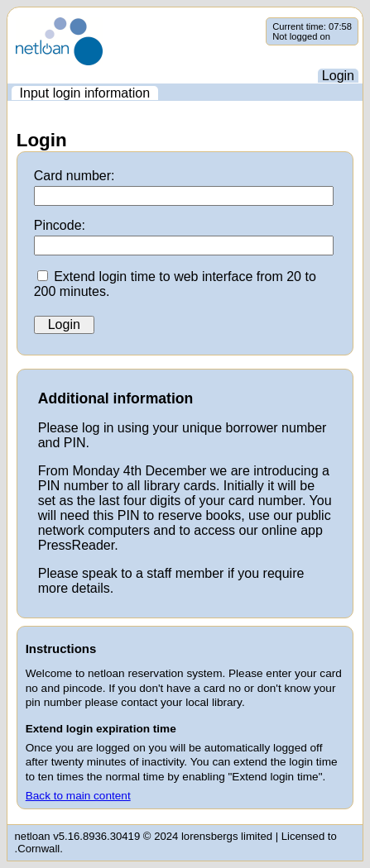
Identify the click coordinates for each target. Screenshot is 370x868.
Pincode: (60, 225)
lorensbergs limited (227, 836)
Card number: (74, 176)
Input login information (85, 93)
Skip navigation (8, 18)
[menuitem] (85, 93)
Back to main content (78, 796)
